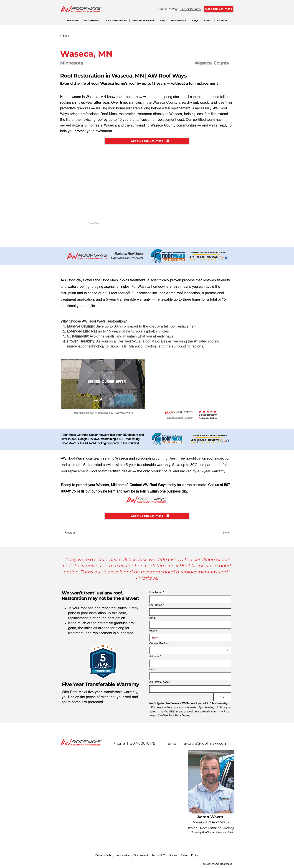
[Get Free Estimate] (219, 9)
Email (154, 618)
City (153, 669)
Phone (154, 631)
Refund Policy (190, 855)
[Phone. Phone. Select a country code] (155, 638)
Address (155, 656)
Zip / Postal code (160, 682)
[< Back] (72, 36)
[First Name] (189, 599)
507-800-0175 (143, 743)
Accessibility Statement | (134, 855)
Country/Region (159, 644)
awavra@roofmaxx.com (206, 743)
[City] (189, 676)
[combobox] (190, 651)
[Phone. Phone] (194, 638)
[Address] (189, 663)
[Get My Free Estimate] (147, 141)
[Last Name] (189, 612)
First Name (157, 592)
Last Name (157, 605)
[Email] (189, 625)
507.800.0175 (191, 9)
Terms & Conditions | (166, 855)
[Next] (220, 533)
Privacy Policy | (106, 855)
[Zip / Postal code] (189, 689)
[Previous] (77, 533)
